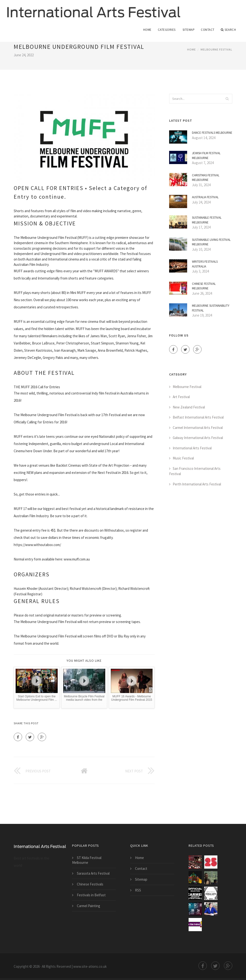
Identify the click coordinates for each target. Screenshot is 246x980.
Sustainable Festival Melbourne (207, 220)
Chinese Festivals (90, 884)
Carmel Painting (89, 906)
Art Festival (181, 397)
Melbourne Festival (216, 49)
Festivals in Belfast (91, 895)
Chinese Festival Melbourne (204, 286)
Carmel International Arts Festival (198, 428)
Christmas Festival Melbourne (206, 178)
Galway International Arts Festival (198, 438)
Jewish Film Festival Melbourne (206, 156)
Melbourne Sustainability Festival (211, 308)
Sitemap (189, 30)
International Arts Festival (192, 448)
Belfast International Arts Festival (198, 417)
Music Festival (183, 458)
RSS (138, 890)
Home (147, 30)
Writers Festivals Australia (205, 264)
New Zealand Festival (189, 407)
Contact (208, 30)
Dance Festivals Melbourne (212, 133)
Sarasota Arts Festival (93, 873)
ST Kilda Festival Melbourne (87, 860)
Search (228, 30)
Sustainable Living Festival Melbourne (211, 242)
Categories (167, 30)
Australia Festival (205, 197)
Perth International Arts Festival (197, 484)
